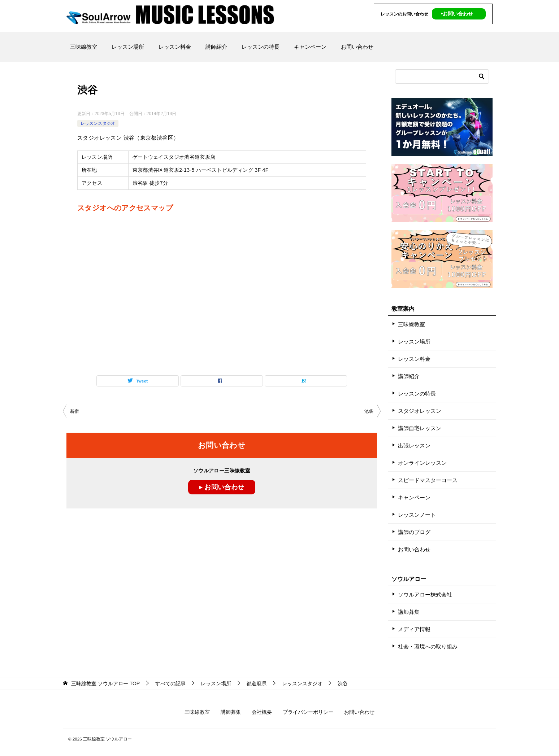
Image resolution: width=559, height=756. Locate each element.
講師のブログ (414, 532)
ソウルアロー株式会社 (425, 595)
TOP (105, 683)
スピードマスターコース (428, 480)
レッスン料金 (175, 47)
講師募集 (409, 612)
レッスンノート (417, 515)
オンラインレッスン (422, 463)
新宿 (75, 411)
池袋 (369, 411)
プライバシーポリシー (308, 712)
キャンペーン (310, 47)
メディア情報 (414, 629)
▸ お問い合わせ (222, 487)
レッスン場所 (128, 47)
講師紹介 (216, 47)
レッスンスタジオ (98, 123)
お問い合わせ (357, 47)
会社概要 (262, 712)
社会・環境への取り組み (428, 646)
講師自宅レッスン (420, 428)
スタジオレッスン (420, 411)
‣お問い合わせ (457, 14)
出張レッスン (414, 445)
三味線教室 (84, 47)
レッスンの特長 (261, 47)
